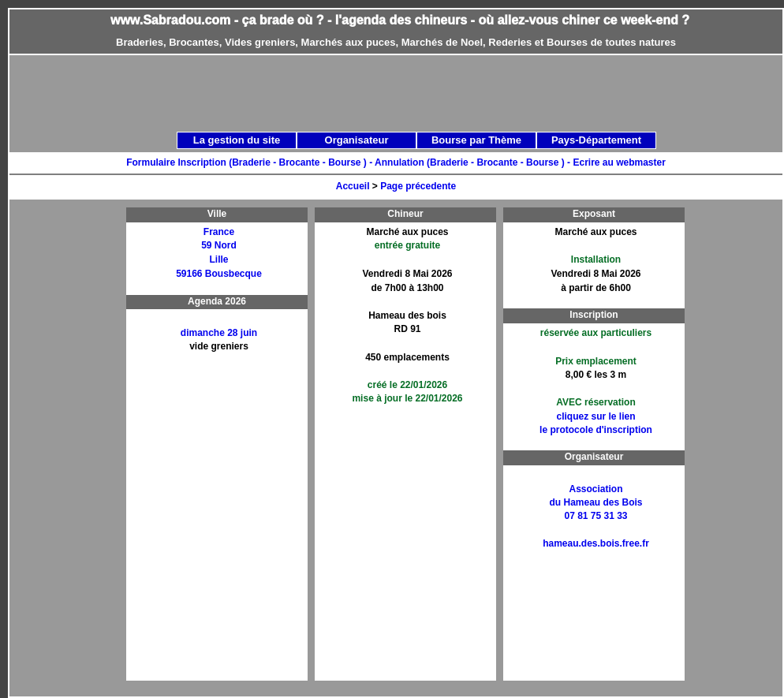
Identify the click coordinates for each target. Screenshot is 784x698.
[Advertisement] (366, 167)
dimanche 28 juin (219, 333)
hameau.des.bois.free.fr (596, 543)
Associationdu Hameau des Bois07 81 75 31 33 (595, 502)
